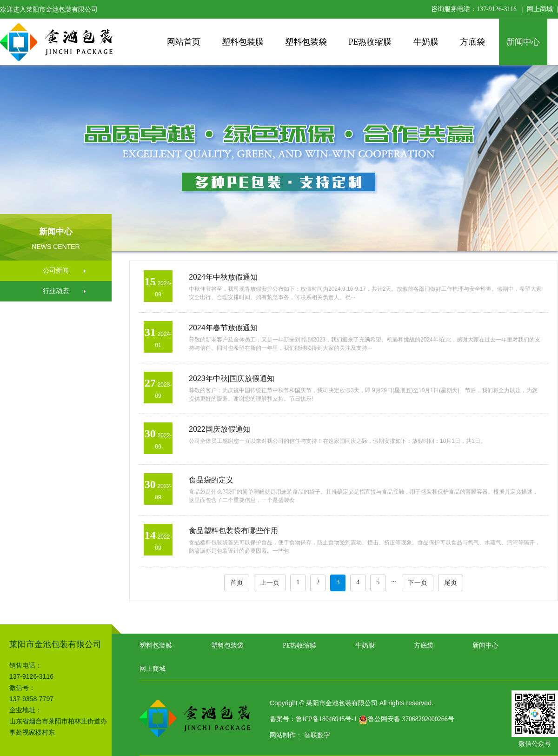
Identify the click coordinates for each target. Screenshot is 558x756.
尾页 (451, 583)
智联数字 (317, 735)
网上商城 (540, 9)
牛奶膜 (426, 42)
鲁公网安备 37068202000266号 (406, 719)
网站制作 (283, 735)
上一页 (270, 583)
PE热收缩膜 (370, 42)
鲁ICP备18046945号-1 (326, 719)
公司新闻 (56, 271)
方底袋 (472, 42)
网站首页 (184, 42)
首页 (237, 583)
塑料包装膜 (243, 42)
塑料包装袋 (306, 42)
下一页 (418, 583)
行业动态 (56, 291)
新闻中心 (523, 42)
